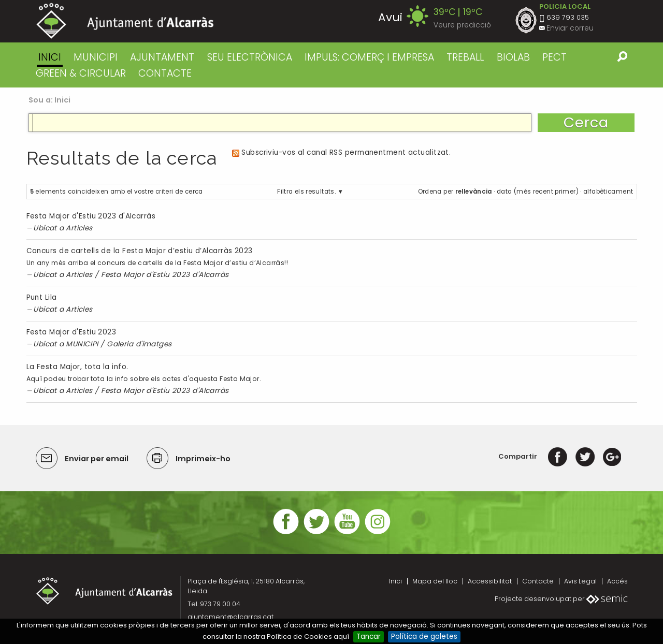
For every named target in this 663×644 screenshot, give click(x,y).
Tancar (369, 636)
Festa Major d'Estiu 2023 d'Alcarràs (91, 216)
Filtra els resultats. (306, 192)
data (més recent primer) (538, 192)
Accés (617, 581)
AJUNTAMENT (162, 57)
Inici (50, 57)
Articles (79, 228)
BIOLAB (513, 57)
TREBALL (465, 57)
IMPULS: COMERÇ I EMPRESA (369, 57)
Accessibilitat (490, 581)
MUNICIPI (96, 57)
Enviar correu (570, 28)
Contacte (538, 581)
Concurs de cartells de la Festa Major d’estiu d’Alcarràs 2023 (140, 251)
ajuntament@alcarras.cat (230, 617)
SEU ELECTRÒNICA (250, 57)
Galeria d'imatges (139, 344)
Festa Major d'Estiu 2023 (71, 332)
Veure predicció (462, 25)
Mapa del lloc (435, 581)
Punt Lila (42, 297)
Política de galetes (424, 636)
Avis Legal (580, 581)
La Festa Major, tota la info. (77, 367)
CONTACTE (165, 73)
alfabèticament (608, 192)
